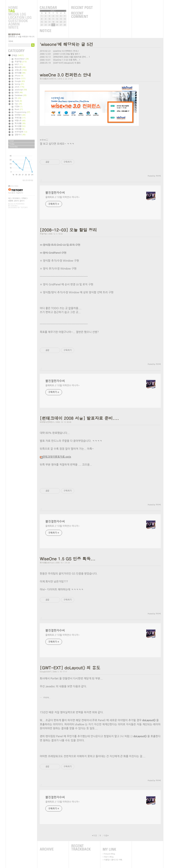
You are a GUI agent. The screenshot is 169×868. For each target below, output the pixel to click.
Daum (14, 206)
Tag (20, 11)
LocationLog (20, 18)
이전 (95, 836)
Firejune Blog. (110, 854)
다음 (106, 836)
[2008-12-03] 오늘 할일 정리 (66, 54)
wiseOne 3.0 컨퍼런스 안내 (65, 51)
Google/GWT (45, 672)
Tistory (24, 208)
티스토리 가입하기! (16, 193)
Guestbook (20, 21)
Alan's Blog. (109, 857)
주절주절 (43, 234)
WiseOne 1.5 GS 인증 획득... (66, 60)
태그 (10, 198)
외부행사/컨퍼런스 (47, 422)
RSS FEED (15, 186)
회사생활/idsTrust (47, 563)
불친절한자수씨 (14, 34)
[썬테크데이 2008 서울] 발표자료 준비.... (71, 57)
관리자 (16, 201)
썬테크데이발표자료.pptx (55, 457)
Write (20, 28)
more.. (47, 697)
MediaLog (20, 14)
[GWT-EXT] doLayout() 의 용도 (67, 63)
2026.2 (53, 11)
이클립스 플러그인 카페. (113, 860)
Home (20, 8)
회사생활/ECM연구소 (48, 79)
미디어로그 (16, 198)
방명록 (11, 201)
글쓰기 (22, 201)
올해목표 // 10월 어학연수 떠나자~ (63, 197)
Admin (20, 24)
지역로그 (24, 198)
